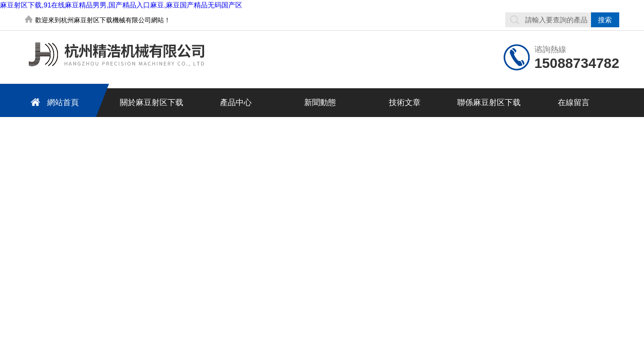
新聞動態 (320, 102)
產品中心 (236, 102)
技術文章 (405, 102)
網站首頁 (53, 102)
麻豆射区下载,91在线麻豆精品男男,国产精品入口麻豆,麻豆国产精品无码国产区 (121, 5)
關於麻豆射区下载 (152, 102)
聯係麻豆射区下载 (489, 102)
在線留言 (574, 102)
